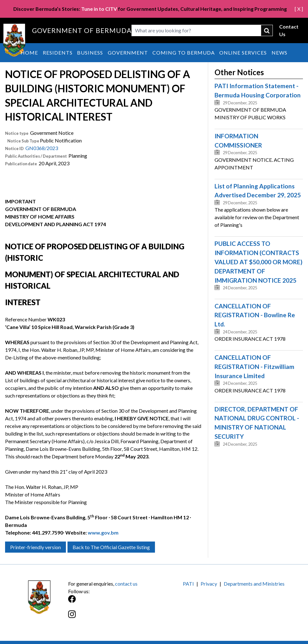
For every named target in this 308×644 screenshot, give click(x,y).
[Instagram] (111, 618)
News (279, 53)
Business (90, 53)
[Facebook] (111, 602)
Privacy (209, 584)
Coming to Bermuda (184, 53)
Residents (58, 53)
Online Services (243, 53)
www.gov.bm (103, 532)
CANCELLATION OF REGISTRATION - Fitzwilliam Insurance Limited (254, 367)
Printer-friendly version (35, 547)
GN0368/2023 (42, 148)
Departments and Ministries (254, 584)
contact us (126, 584)
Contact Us (289, 30)
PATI (188, 584)
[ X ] (299, 9)
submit (267, 30)
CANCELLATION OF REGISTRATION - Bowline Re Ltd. (255, 315)
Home (29, 53)
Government (128, 53)
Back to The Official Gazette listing (111, 547)
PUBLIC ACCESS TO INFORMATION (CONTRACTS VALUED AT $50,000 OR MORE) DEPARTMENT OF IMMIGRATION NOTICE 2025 (258, 262)
